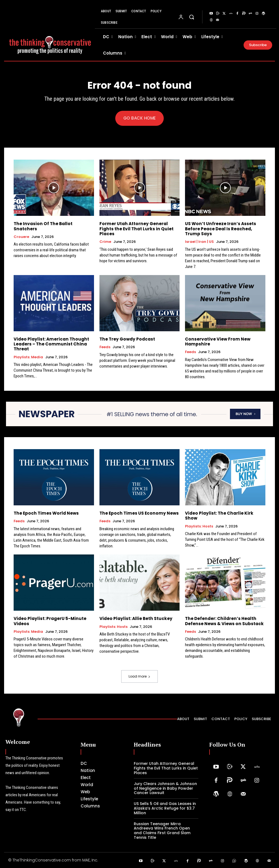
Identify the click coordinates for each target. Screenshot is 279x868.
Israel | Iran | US (199, 242)
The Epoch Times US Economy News (138, 513)
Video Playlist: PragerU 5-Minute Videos (49, 621)
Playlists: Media (28, 357)
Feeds (105, 347)
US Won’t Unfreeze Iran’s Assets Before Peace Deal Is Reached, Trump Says (220, 229)
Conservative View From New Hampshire (217, 341)
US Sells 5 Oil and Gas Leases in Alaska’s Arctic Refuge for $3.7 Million (165, 808)
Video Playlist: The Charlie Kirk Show (224, 513)
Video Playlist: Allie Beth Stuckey (135, 618)
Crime (105, 242)
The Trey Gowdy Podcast (127, 339)
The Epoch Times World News (45, 513)
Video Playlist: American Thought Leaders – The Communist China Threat (50, 344)
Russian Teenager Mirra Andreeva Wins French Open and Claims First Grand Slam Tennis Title (162, 830)
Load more (139, 676)
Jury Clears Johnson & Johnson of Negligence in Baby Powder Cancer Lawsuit (165, 788)
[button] (192, 17)
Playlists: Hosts (199, 521)
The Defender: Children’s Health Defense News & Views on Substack (224, 621)
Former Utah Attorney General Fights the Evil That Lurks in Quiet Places (135, 229)
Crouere (21, 232)
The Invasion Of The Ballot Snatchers (54, 224)
